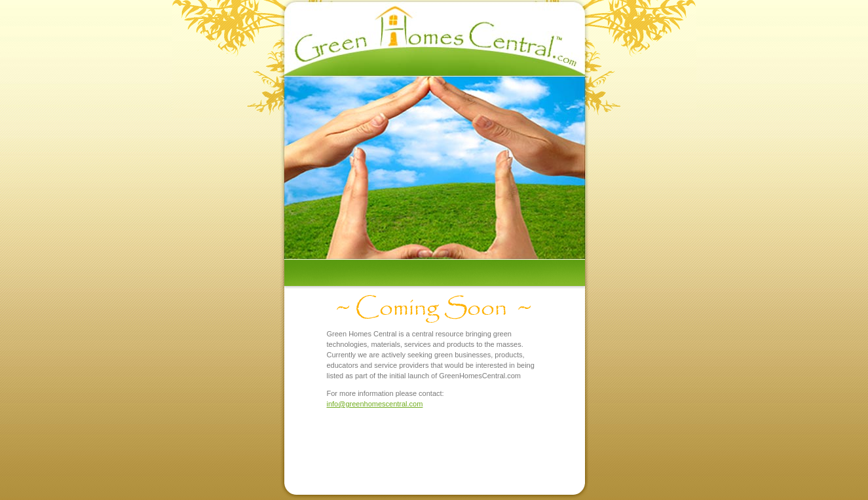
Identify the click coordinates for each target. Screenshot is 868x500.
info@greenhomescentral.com (375, 404)
